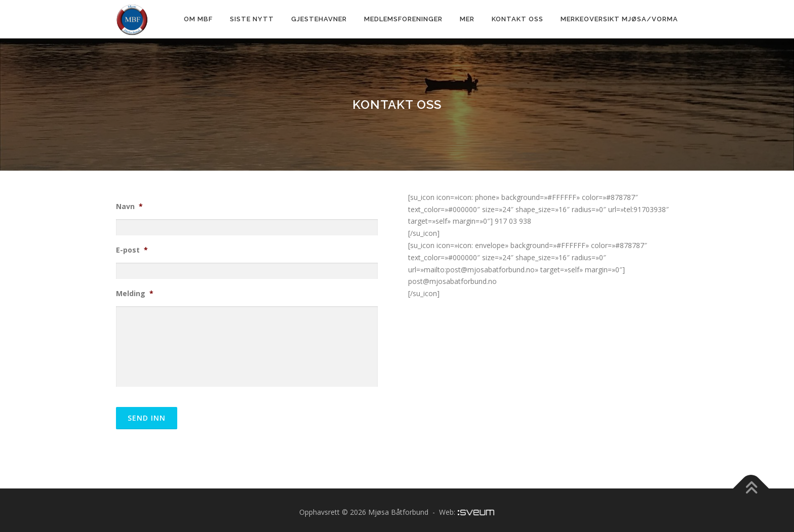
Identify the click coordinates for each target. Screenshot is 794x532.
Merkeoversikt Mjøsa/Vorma (619, 19)
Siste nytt (252, 19)
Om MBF (198, 19)
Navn (129, 207)
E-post (132, 250)
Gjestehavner (319, 19)
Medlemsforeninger (403, 19)
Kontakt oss (518, 19)
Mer (467, 19)
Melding (135, 294)
